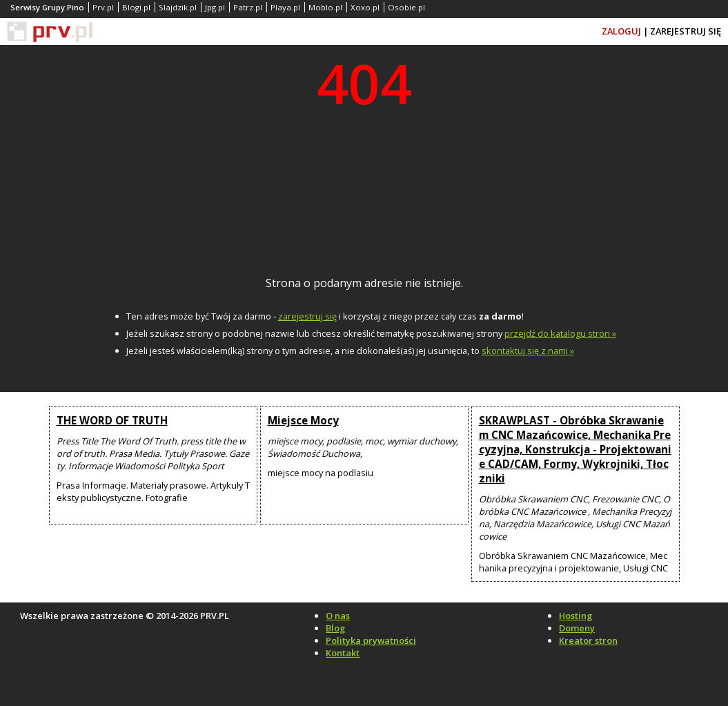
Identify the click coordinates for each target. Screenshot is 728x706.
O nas (338, 616)
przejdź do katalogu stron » (560, 333)
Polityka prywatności (371, 640)
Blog (335, 628)
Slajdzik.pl (178, 7)
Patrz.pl (248, 7)
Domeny (577, 628)
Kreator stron (588, 640)
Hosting (575, 616)
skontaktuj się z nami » (528, 351)
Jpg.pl (215, 7)
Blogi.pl (136, 7)
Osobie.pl (406, 7)
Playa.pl (285, 7)
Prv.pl (103, 7)
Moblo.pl (325, 7)
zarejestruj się (307, 316)
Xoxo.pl (365, 7)
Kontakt (343, 653)
